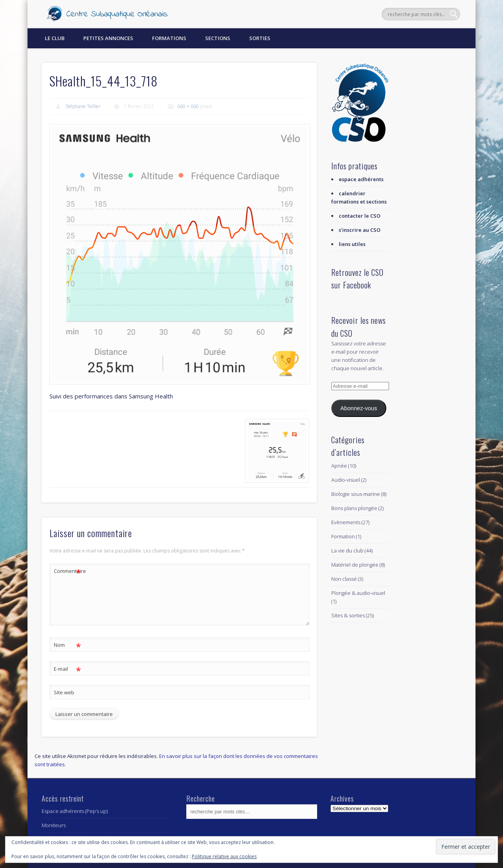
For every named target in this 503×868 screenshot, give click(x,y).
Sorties (260, 38)
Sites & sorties (348, 615)
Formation (343, 536)
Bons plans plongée (354, 508)
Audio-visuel (346, 480)
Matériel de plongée (355, 565)
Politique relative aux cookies (224, 856)
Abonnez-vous (359, 408)
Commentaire (68, 571)
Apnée (339, 466)
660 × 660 (188, 106)
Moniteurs (54, 825)
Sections (218, 38)
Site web (64, 692)
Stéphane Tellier (83, 106)
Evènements (346, 522)
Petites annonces (108, 38)
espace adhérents (361, 179)
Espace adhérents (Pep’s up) (75, 811)
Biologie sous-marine (356, 494)
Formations (169, 38)
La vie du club (347, 551)
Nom (67, 645)
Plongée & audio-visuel (358, 593)
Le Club (55, 38)
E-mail (67, 669)
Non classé (344, 579)
